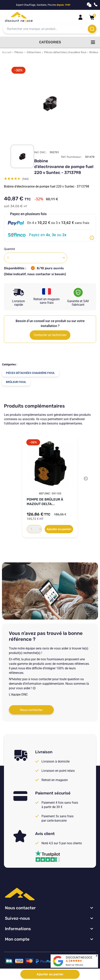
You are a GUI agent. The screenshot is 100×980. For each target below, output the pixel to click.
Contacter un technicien (50, 335)
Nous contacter (31, 710)
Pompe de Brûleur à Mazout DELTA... (45, 502)
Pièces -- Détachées (28, 52)
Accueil (7, 52)
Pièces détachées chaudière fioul (65, 52)
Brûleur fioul (16, 382)
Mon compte (17, 939)
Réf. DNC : (41, 152)
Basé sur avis (75, 965)
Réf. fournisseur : (72, 157)
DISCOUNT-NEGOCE (79, 958)
